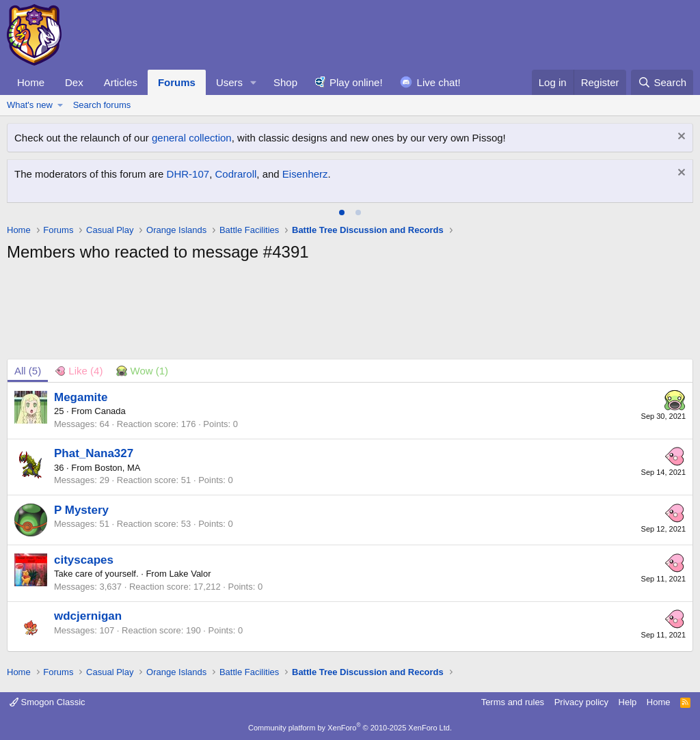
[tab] (342, 213)
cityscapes (84, 560)
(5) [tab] (28, 371)
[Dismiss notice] (680, 138)
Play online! (356, 82)
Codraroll (235, 174)
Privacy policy (581, 702)
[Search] (662, 82)
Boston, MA (117, 468)
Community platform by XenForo (350, 728)
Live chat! (439, 82)
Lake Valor (190, 574)
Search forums (102, 105)
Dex (74, 82)
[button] (254, 82)
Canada (110, 411)
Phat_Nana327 (94, 453)
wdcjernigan (88, 616)
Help (628, 702)
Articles (121, 82)
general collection (192, 138)
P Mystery (81, 510)
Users (229, 82)
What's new (30, 105)
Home (31, 82)
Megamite (81, 397)
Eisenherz (305, 174)
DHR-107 (188, 174)
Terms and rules (513, 702)
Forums (177, 82)
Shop (285, 82)
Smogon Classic (48, 702)
